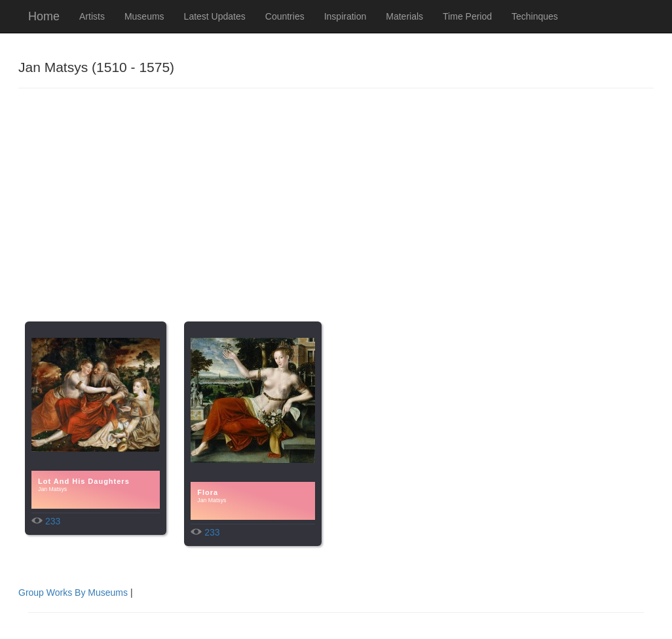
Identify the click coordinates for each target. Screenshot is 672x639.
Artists (92, 16)
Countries (285, 16)
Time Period (467, 16)
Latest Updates (215, 16)
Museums (144, 16)
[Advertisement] (336, 217)
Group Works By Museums (73, 593)
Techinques (535, 16)
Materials (404, 16)
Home (44, 16)
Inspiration (345, 16)
